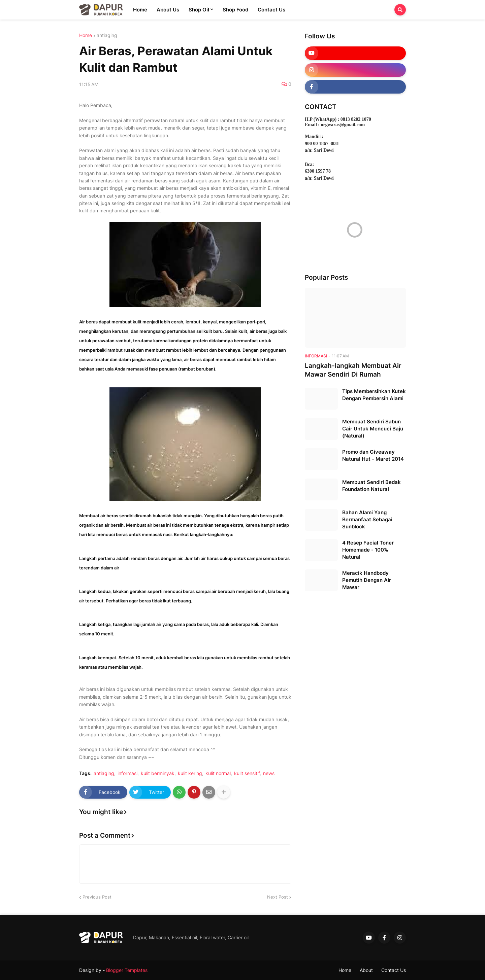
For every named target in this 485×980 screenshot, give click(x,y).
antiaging (107, 35)
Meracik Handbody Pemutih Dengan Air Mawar (367, 580)
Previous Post (97, 897)
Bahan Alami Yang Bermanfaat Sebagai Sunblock (367, 519)
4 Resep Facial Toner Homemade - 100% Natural (368, 550)
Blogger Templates (127, 970)
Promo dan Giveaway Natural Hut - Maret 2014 (373, 455)
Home (86, 35)
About (366, 970)
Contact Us (394, 970)
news (269, 773)
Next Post (278, 897)
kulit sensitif (247, 773)
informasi (127, 773)
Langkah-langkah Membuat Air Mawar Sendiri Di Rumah (353, 370)
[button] (400, 10)
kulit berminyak (158, 773)
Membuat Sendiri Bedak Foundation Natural (371, 486)
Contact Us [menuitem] (271, 10)
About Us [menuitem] (168, 10)
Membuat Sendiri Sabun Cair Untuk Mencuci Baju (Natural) (373, 429)
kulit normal (218, 773)
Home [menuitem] (140, 10)
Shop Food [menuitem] (235, 10)
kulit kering (190, 773)
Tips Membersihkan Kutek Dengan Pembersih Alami (374, 395)
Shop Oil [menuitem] (199, 10)
